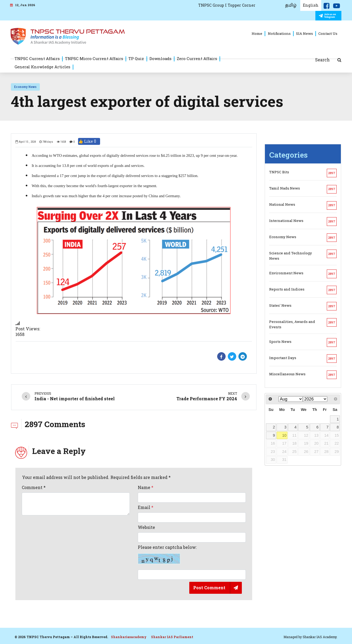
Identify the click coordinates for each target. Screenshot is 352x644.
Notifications (279, 33)
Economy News (25, 87)
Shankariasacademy (129, 637)
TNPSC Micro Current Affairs (94, 58)
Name (146, 487)
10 (284, 435)
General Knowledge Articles (42, 67)
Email (146, 507)
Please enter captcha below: (167, 554)
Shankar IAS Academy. (320, 637)
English (311, 5)
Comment (34, 487)
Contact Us (328, 33)
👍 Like (89, 141)
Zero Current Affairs (197, 58)
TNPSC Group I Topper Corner (227, 5)
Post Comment (209, 588)
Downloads (160, 58)
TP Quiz (136, 58)
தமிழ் (291, 5)
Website (146, 527)
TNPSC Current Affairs (37, 58)
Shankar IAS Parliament (172, 637)
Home (257, 33)
